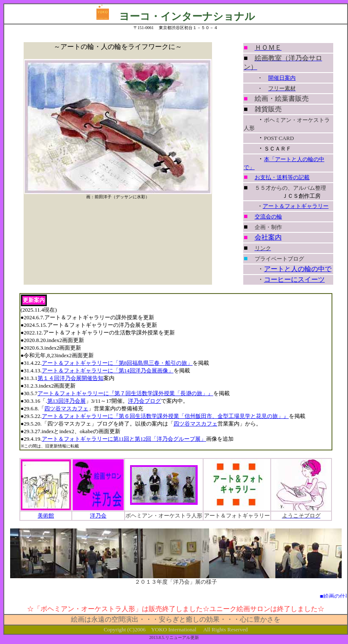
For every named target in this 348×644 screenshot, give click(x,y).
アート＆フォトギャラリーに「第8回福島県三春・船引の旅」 (117, 363)
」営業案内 (102, 408)
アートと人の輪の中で (298, 269)
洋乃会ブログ (144, 401)
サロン (260, 609)
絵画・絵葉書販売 (282, 98)
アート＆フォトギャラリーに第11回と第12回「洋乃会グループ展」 (124, 439)
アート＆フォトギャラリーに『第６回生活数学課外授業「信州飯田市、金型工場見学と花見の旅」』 (165, 416)
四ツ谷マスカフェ (66, 408)
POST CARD (279, 138)
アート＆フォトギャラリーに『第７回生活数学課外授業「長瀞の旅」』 (125, 393)
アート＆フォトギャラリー (296, 206)
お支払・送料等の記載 (282, 177)
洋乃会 (98, 516)
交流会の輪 (268, 217)
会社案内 (268, 237)
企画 (260, 227)
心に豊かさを (260, 619)
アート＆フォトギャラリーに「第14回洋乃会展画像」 (108, 371)
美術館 (46, 516)
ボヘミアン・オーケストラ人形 (164, 516)
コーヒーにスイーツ (294, 279)
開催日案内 (282, 78)
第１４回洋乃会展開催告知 (71, 378)
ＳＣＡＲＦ (278, 149)
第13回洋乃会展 (67, 401)
